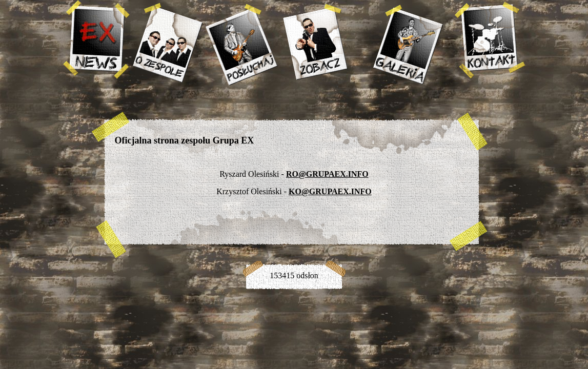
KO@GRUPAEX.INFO (330, 191)
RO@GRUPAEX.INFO (327, 174)
